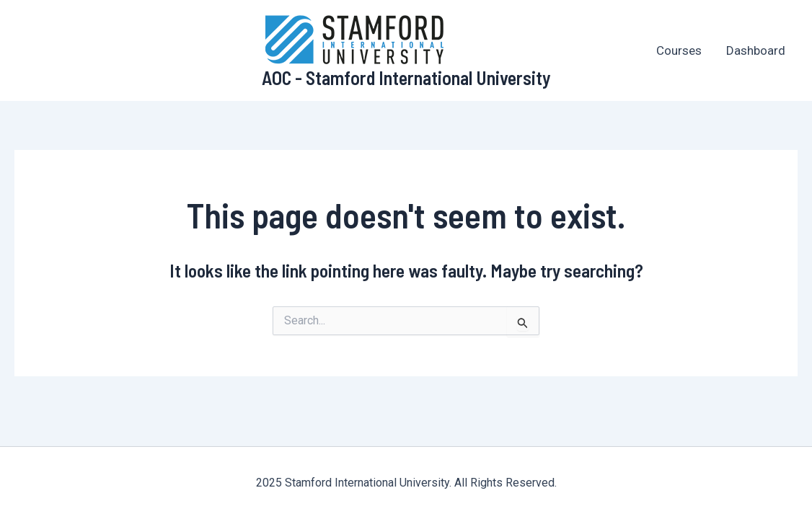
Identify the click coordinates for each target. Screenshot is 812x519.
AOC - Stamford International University (406, 77)
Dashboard (756, 50)
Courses (679, 50)
